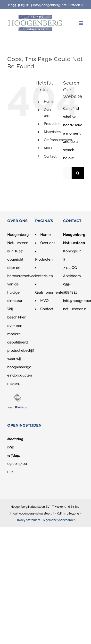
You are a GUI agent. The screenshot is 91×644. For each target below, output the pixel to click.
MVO (48, 148)
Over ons (48, 243)
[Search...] (67, 173)
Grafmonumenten (58, 140)
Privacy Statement (28, 520)
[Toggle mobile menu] (81, 23)
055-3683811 (20, 5)
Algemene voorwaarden (59, 520)
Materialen (52, 132)
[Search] (78, 173)
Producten (52, 124)
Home (49, 102)
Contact (50, 156)
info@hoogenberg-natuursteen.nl (58, 5)
